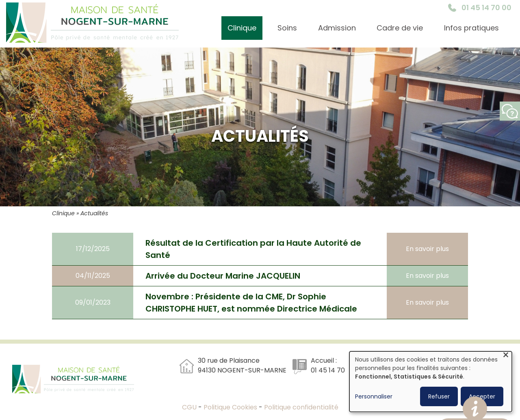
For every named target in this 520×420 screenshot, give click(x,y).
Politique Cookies (230, 407)
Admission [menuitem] (337, 28)
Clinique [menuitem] (242, 28)
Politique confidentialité (301, 407)
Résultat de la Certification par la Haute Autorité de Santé (253, 249)
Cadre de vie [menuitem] (400, 28)
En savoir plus (427, 249)
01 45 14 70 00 (486, 8)
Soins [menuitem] (287, 28)
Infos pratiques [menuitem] (471, 28)
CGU (190, 407)
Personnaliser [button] (374, 396)
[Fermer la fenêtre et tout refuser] (506, 356)
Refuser (439, 396)
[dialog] (431, 382)
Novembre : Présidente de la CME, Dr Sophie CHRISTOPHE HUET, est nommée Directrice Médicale (251, 303)
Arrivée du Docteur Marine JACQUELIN (223, 276)
